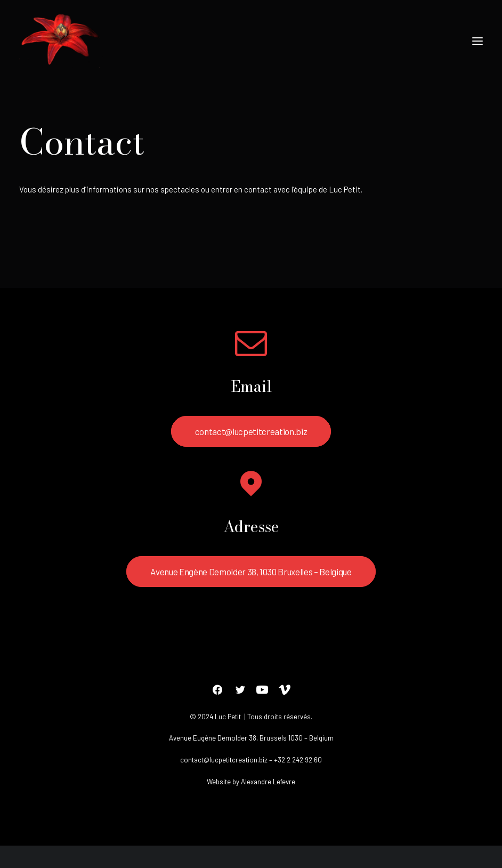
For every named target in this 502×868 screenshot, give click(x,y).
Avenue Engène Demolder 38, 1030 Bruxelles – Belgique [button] (251, 572)
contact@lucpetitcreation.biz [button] (251, 431)
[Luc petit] (61, 41)
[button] (477, 41)
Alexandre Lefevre (268, 782)
